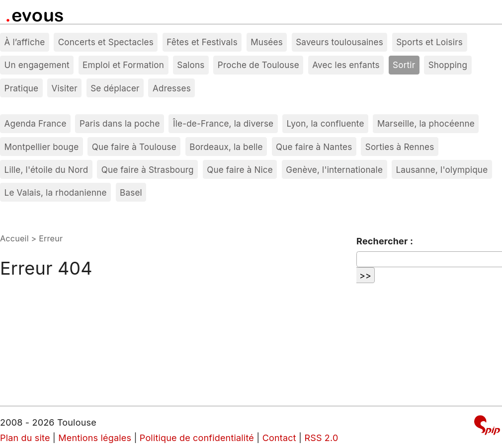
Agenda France (36, 123)
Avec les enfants (346, 65)
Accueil (14, 238)
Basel (131, 192)
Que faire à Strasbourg (148, 170)
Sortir (404, 65)
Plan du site (25, 438)
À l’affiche (25, 42)
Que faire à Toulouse (134, 147)
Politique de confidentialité (197, 438)
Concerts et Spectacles (106, 42)
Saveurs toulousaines (339, 42)
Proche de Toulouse (258, 65)
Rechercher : (385, 241)
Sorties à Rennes (400, 147)
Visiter (65, 88)
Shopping (448, 65)
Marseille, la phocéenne (426, 123)
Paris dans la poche (120, 123)
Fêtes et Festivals (202, 42)
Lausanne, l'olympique (442, 170)
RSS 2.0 (321, 438)
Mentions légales (95, 438)
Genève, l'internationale (334, 170)
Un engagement (37, 65)
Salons (191, 65)
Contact (279, 438)
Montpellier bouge (42, 147)
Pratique (22, 88)
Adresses (172, 88)
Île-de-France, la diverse (223, 123)
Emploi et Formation (123, 65)
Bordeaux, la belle (226, 147)
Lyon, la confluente (326, 123)
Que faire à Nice (240, 170)
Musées (267, 42)
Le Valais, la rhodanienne (56, 192)
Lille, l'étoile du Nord (46, 170)
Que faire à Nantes (314, 147)
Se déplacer (115, 88)
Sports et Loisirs (429, 42)
